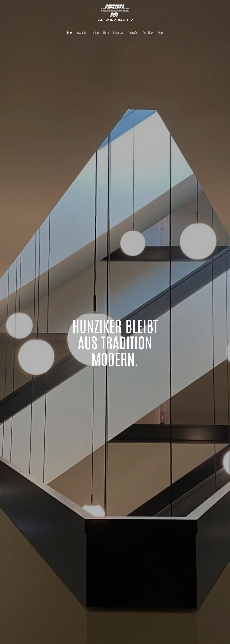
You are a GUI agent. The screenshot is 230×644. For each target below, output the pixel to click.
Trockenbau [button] (118, 32)
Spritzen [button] (95, 32)
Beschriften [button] (82, 32)
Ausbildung (148, 32)
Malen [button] (106, 32)
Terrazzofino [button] (133, 32)
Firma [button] (160, 32)
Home (70, 32)
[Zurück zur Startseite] (115, 12)
